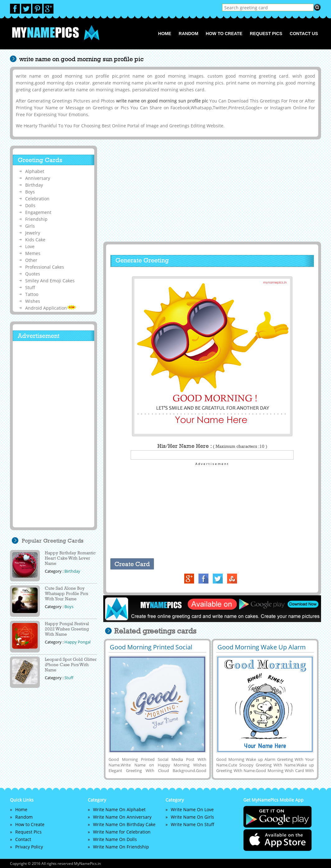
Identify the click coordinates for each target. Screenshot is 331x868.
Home (165, 34)
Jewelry (33, 233)
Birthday (34, 185)
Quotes (33, 274)
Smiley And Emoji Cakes (50, 281)
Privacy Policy (29, 847)
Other (31, 260)
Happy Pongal (77, 642)
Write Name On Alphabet (119, 809)
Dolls (30, 205)
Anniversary (38, 178)
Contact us (304, 34)
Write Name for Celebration (122, 832)
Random (188, 34)
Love (30, 246)
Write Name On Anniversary (122, 817)
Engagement (38, 212)
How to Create (224, 34)
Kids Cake (35, 240)
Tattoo (32, 294)
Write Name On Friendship (121, 847)
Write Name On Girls (192, 817)
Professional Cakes (45, 267)
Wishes (33, 301)
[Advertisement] (211, 190)
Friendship (36, 219)
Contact (23, 839)
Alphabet (35, 171)
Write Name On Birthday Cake (124, 824)
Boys (30, 192)
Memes (33, 253)
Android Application (51, 308)
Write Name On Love (192, 809)
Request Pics (266, 34)
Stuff (30, 287)
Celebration (37, 199)
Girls (30, 226)
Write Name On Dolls (115, 839)
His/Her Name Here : (212, 446)
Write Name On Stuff (193, 824)
